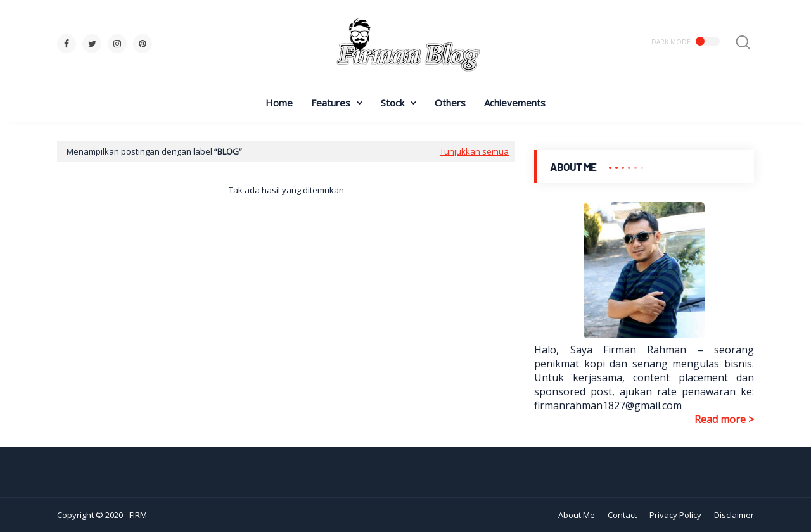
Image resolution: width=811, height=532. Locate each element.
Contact (622, 515)
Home (279, 103)
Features (331, 103)
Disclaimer (734, 515)
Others (450, 103)
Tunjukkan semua (474, 151)
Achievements (515, 103)
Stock (393, 103)
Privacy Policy (675, 515)
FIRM (138, 515)
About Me (577, 515)
